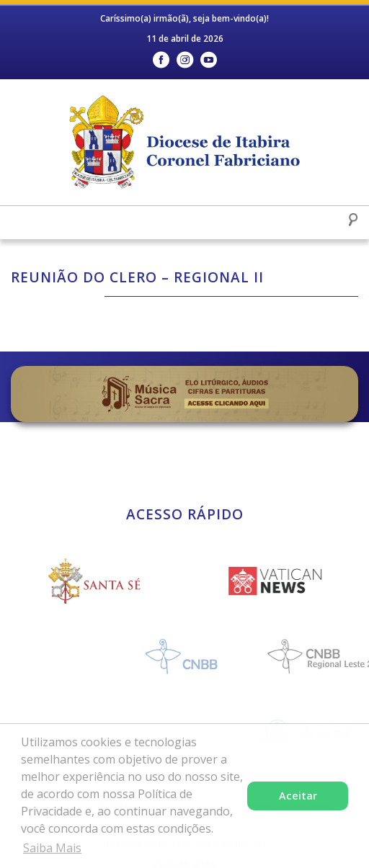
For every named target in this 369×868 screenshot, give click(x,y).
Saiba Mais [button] (52, 848)
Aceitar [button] (298, 796)
